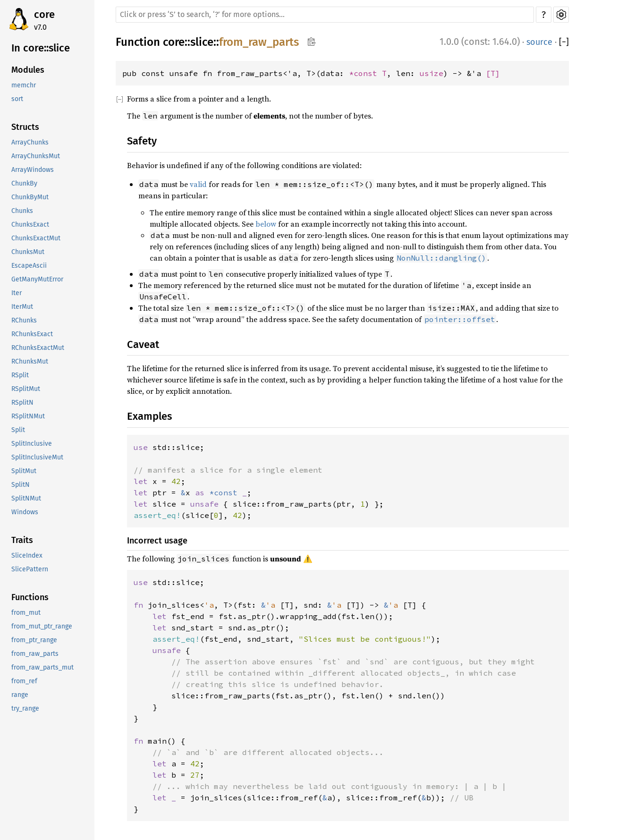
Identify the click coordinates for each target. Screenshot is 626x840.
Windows (25, 512)
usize (431, 73)
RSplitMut (26, 389)
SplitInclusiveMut (37, 457)
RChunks (24, 320)
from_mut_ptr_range (42, 626)
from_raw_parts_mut (42, 667)
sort (17, 99)
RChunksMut (30, 361)
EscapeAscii (29, 266)
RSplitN (22, 403)
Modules (28, 70)
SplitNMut (26, 498)
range (20, 695)
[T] (493, 73)
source (539, 42)
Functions (30, 597)
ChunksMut (28, 252)
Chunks (22, 211)
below (266, 224)
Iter (17, 293)
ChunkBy (24, 183)
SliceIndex (27, 556)
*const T (368, 73)
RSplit (20, 375)
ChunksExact (30, 225)
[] (564, 42)
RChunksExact (32, 334)
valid (198, 184)
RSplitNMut (28, 416)
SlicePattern (30, 569)
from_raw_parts (35, 654)
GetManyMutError (37, 279)
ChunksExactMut (36, 238)
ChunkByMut (30, 197)
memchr (24, 85)
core (44, 14)
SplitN (21, 485)
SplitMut (24, 471)
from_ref (24, 681)
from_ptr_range (34, 640)
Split (18, 430)
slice (202, 42)
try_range (25, 708)
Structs (25, 127)
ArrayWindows (33, 170)
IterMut (22, 307)
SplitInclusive (32, 444)
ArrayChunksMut (36, 156)
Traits (22, 540)
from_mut (26, 613)
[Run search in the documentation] (325, 15)
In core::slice (41, 48)
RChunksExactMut (38, 348)
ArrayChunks (30, 142)
